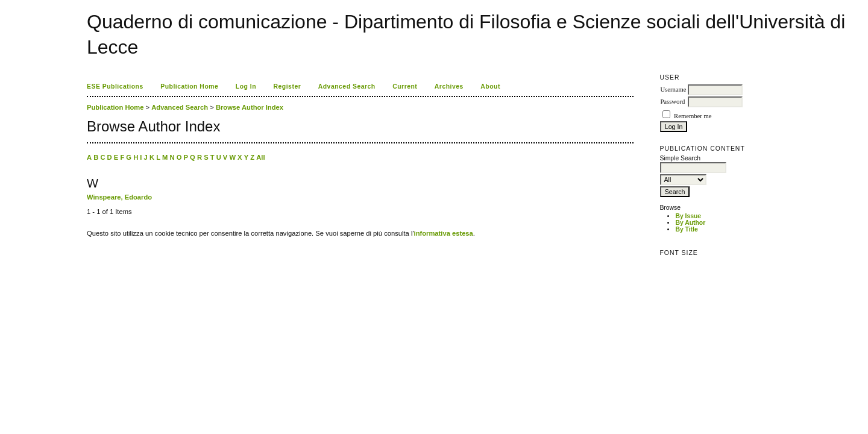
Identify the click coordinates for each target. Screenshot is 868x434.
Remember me (693, 116)
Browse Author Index (250, 107)
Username (673, 90)
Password (672, 102)
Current (405, 86)
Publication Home (189, 86)
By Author (690, 223)
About (490, 86)
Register (288, 86)
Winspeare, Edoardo (119, 197)
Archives (449, 86)
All (260, 157)
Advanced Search (347, 86)
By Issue (688, 216)
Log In (246, 86)
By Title (686, 229)
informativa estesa (444, 233)
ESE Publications (115, 86)
